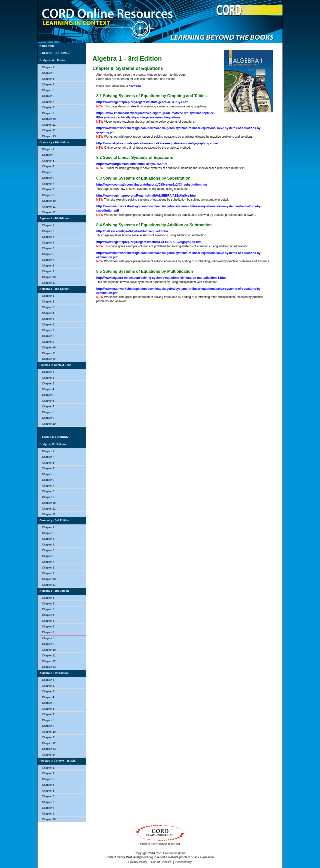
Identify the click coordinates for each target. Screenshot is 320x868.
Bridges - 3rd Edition (53, 444)
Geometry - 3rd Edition (54, 520)
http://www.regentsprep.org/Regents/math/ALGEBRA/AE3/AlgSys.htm (146, 196)
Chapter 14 (49, 755)
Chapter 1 (48, 67)
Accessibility (183, 862)
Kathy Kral (135, 86)
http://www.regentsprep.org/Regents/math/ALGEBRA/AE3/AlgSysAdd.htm (149, 242)
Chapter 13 (49, 136)
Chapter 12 (49, 130)
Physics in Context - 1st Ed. (57, 761)
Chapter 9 (48, 113)
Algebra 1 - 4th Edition (54, 218)
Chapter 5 (48, 90)
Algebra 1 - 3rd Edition (54, 591)
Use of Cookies (161, 862)
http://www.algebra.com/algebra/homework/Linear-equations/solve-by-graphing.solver (157, 143)
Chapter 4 (48, 84)
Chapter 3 (48, 79)
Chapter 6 (48, 96)
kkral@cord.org (143, 857)
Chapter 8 (48, 107)
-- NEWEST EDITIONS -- (55, 53)
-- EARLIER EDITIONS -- (55, 437)
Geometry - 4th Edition (54, 142)
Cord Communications (171, 853)
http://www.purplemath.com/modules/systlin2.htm (132, 164)
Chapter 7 (48, 102)
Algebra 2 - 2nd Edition (54, 289)
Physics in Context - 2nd (55, 365)
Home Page (47, 46)
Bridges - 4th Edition (53, 60)
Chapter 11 (49, 125)
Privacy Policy (138, 862)
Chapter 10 (49, 119)
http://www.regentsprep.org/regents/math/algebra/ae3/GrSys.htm (142, 102)
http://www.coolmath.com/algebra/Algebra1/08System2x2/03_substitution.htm (152, 185)
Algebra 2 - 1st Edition (54, 673)
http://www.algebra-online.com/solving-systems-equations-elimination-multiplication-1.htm (161, 278)
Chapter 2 (48, 73)
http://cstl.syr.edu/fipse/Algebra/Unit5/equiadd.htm (132, 231)
